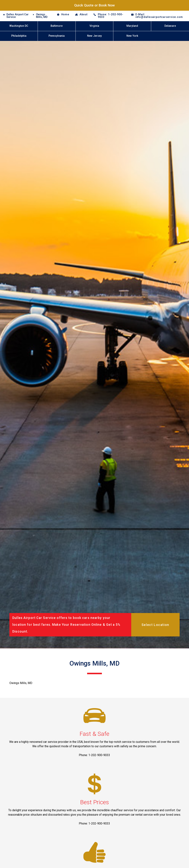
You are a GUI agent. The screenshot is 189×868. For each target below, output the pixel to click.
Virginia (94, 26)
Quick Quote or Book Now (94, 5)
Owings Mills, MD (42, 16)
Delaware (170, 26)
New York (132, 36)
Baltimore (57, 26)
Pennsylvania (57, 36)
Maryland (132, 26)
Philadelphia (19, 36)
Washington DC (19, 26)
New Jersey (94, 36)
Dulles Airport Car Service (18, 16)
